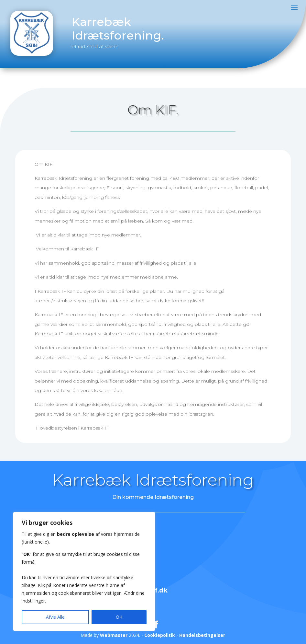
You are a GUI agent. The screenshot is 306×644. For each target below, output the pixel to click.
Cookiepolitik (160, 635)
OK (119, 617)
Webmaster (114, 635)
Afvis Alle (55, 617)
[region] (84, 571)
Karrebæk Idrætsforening (153, 480)
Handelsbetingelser (202, 635)
